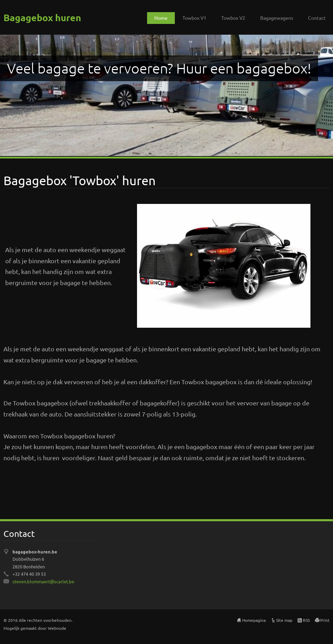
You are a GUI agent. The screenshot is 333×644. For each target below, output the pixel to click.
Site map (284, 620)
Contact (317, 18)
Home (161, 18)
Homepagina (254, 620)
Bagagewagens (277, 18)
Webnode (57, 628)
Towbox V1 (194, 18)
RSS (306, 620)
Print (325, 620)
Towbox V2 (233, 18)
